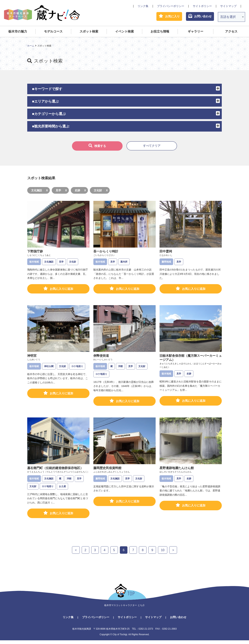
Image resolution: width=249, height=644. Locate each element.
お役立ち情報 (160, 32)
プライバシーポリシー (171, 6)
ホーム (31, 47)
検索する (97, 147)
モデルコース (53, 32)
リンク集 (143, 6)
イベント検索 (124, 32)
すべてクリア (152, 147)
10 (163, 554)
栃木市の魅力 (18, 32)
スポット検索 (89, 32)
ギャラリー (196, 32)
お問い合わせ (178, 621)
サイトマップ (228, 6)
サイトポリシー (202, 6)
